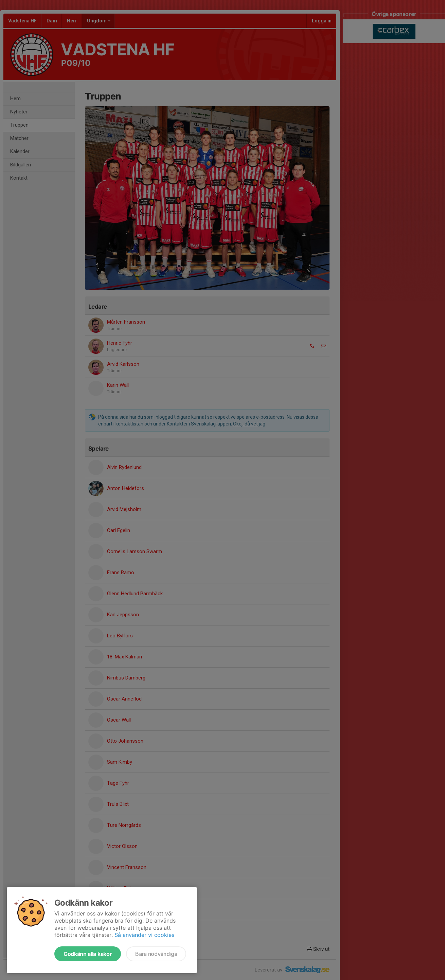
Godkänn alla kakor (88, 954)
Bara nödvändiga (156, 954)
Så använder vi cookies (144, 935)
